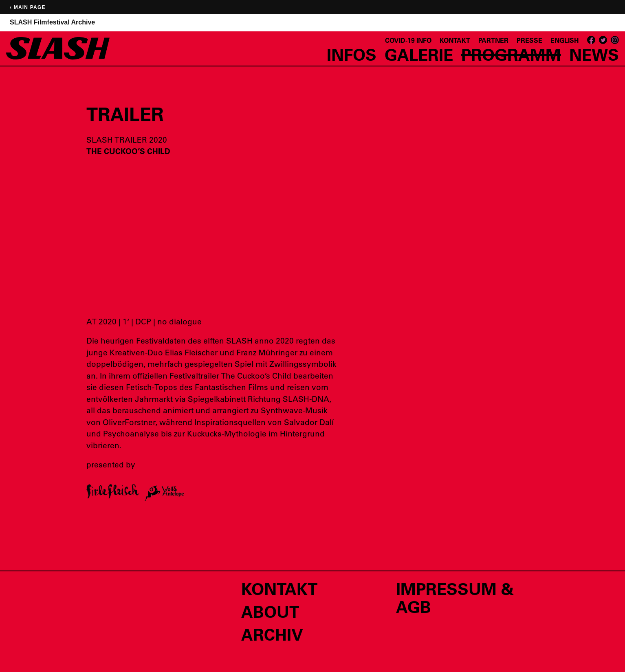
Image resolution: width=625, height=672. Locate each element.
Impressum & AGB (455, 597)
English (565, 40)
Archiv (272, 634)
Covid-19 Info (408, 40)
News (594, 54)
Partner (493, 40)
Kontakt (455, 40)
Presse (529, 40)
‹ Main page (28, 7)
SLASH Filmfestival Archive (52, 22)
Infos (352, 54)
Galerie (419, 54)
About (270, 611)
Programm (511, 54)
